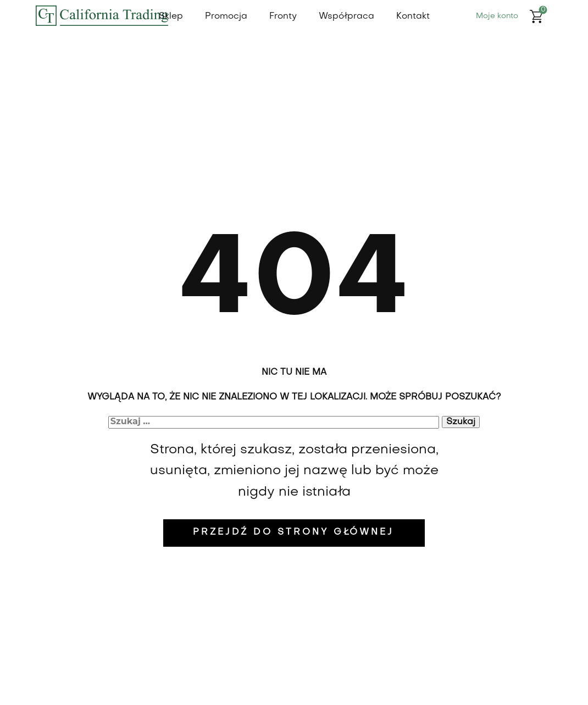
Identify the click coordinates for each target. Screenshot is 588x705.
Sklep (171, 16)
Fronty (283, 16)
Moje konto (497, 16)
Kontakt (413, 16)
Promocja (226, 16)
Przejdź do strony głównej (293, 532)
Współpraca (346, 16)
